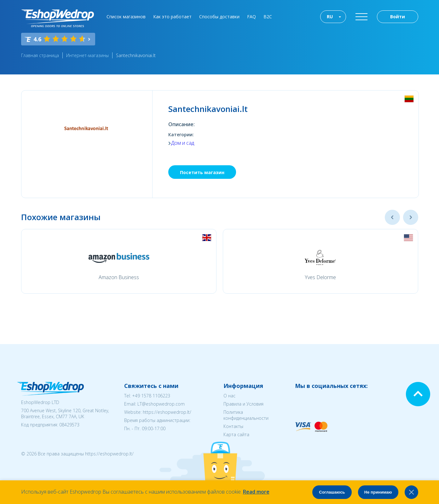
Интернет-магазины (87, 55)
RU (330, 17)
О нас (229, 396)
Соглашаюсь (332, 492)
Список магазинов (126, 17)
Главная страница (40, 55)
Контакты (233, 426)
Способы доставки (219, 17)
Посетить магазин (202, 172)
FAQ (251, 17)
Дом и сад (183, 143)
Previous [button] (392, 217)
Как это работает (172, 17)
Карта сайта (236, 434)
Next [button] (411, 217)
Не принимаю (378, 492)
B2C (268, 17)
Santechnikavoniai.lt (136, 55)
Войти (398, 17)
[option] (119, 261)
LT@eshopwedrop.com (161, 404)
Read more (256, 492)
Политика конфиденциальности (246, 415)
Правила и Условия (243, 404)
